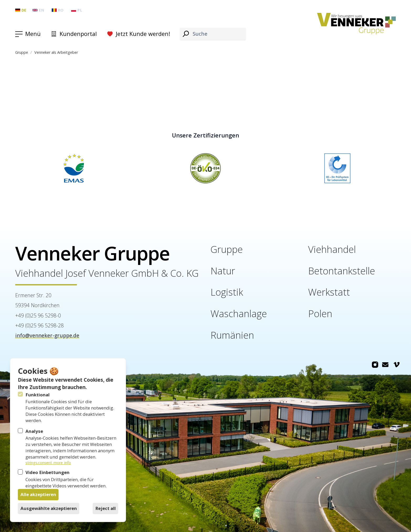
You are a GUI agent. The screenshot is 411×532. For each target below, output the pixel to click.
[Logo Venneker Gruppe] (357, 24)
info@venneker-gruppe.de (47, 335)
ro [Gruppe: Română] (58, 10)
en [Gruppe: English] (38, 10)
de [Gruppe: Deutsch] (21, 10)
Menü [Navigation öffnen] (33, 34)
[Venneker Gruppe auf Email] (385, 365)
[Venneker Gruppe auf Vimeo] (397, 365)
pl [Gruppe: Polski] (77, 10)
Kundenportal (74, 34)
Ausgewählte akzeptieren (49, 508)
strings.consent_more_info (48, 463)
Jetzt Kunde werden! (138, 34)
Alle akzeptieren (38, 494)
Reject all (106, 508)
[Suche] (186, 34)
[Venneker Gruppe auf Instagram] (375, 365)
